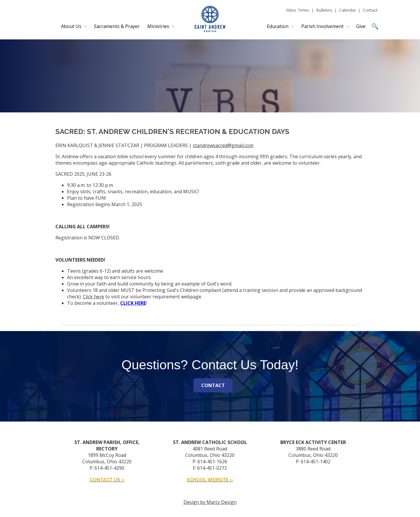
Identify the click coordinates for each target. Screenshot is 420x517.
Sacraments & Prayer (117, 26)
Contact (370, 10)
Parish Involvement (322, 26)
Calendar (348, 10)
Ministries (158, 26)
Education (278, 26)
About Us (71, 26)
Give (361, 26)
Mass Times (298, 10)
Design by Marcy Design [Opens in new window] (210, 502)
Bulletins (324, 10)
